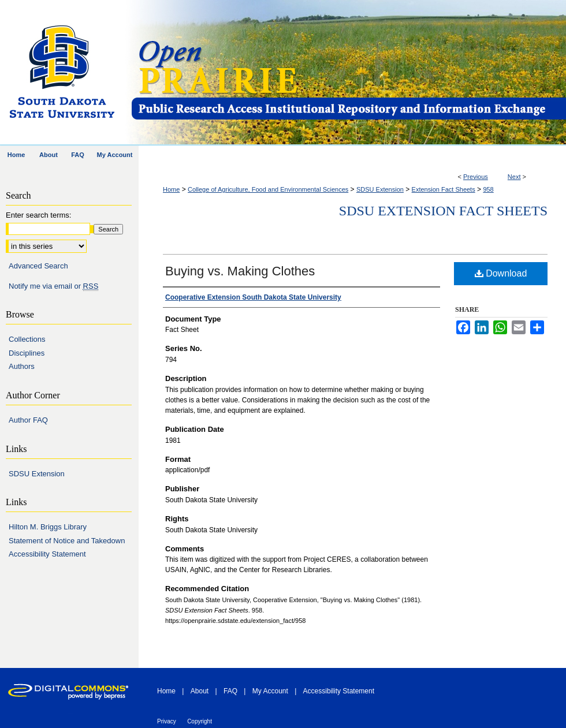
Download (501, 273)
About (200, 691)
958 (488, 189)
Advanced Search (38, 266)
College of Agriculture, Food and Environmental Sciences (268, 189)
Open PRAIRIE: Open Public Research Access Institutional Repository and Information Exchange (348, 73)
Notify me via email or (53, 286)
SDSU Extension (380, 189)
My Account (270, 691)
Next (514, 177)
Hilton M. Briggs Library (48, 527)
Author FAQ (28, 420)
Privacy (167, 721)
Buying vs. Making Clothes (240, 271)
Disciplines (27, 353)
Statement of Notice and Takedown (67, 541)
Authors (22, 366)
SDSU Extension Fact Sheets (443, 211)
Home (171, 189)
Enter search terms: (38, 215)
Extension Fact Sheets (444, 189)
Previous (476, 177)
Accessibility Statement (47, 554)
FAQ (230, 691)
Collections (27, 339)
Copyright (200, 721)
